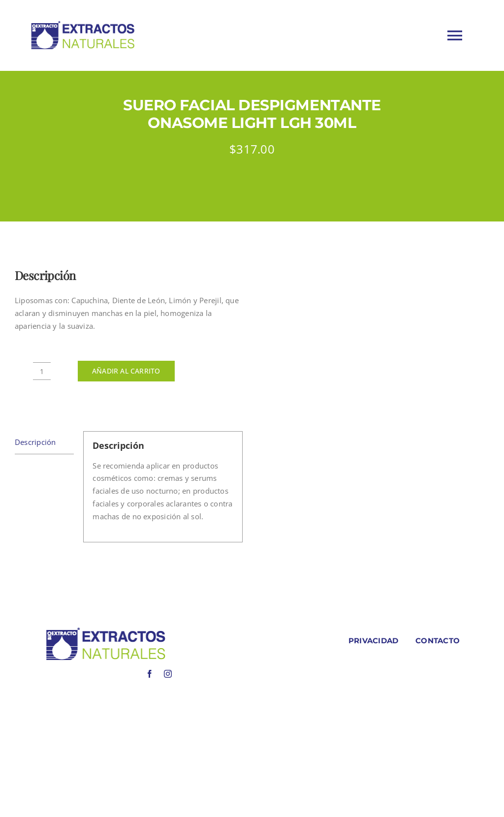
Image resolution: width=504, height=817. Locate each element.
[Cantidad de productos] (42, 371)
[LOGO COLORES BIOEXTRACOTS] (106, 629)
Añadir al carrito (126, 371)
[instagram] (168, 674)
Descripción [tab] (35, 442)
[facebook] (150, 674)
